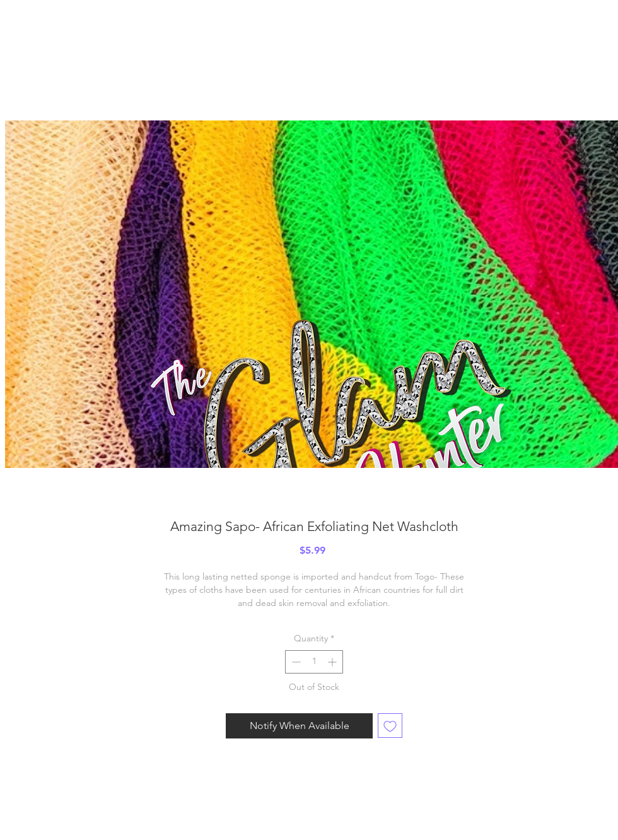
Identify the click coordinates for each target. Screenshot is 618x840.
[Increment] (333, 662)
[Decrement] (295, 662)
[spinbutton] (314, 662)
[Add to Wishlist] (390, 726)
